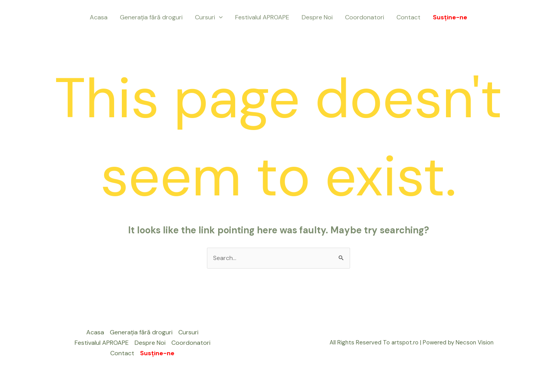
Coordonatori (365, 17)
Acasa (99, 17)
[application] (219, 17)
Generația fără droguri (151, 17)
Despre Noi (317, 17)
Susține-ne (450, 17)
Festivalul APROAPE (262, 17)
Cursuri (209, 17)
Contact (408, 17)
